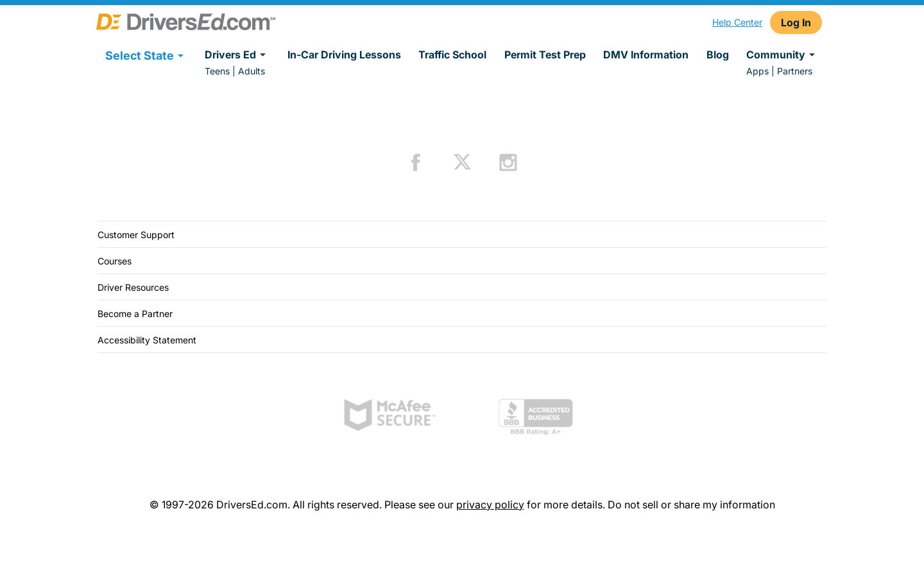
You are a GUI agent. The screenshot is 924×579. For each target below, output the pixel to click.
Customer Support (136, 235)
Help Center (737, 22)
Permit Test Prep (545, 55)
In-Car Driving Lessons (344, 55)
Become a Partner (135, 314)
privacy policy (490, 505)
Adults (252, 71)
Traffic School (452, 55)
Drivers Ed (237, 55)
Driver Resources (133, 287)
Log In (796, 22)
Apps (757, 71)
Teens (217, 71)
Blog (718, 55)
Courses (115, 261)
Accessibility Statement (147, 340)
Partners (795, 71)
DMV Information (646, 55)
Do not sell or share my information (691, 505)
